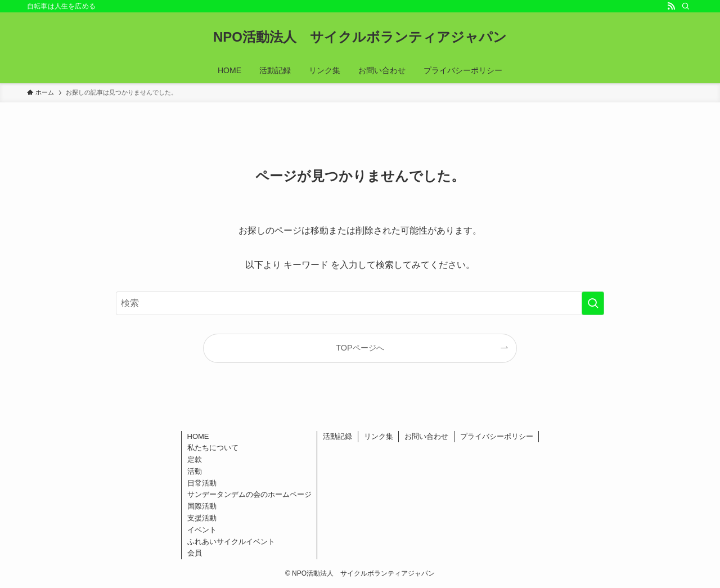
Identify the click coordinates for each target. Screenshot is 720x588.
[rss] (671, 6)
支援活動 (202, 518)
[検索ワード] (360, 303)
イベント (202, 530)
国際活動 (202, 506)
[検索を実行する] (593, 303)
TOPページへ (360, 348)
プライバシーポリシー (497, 436)
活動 (195, 471)
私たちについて (213, 448)
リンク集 (379, 436)
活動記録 (337, 436)
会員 (195, 553)
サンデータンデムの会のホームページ (249, 494)
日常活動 (202, 483)
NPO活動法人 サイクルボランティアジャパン (360, 37)
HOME (198, 436)
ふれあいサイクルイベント (231, 542)
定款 (195, 459)
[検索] (686, 6)
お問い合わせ (426, 436)
